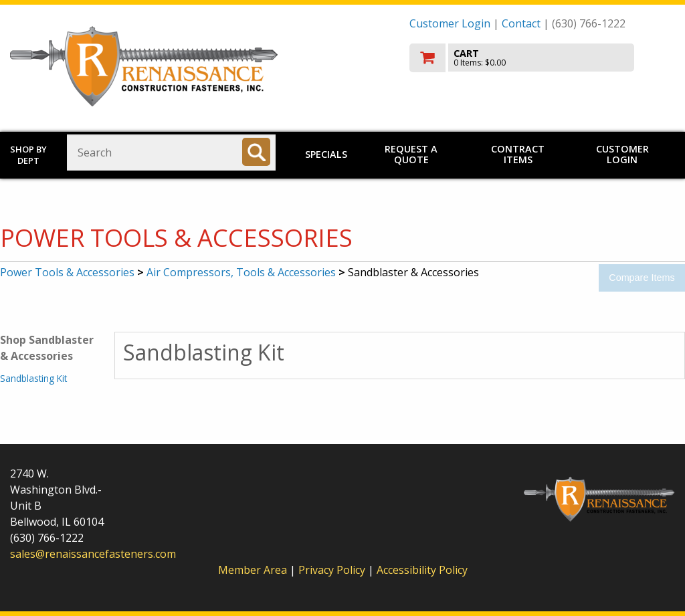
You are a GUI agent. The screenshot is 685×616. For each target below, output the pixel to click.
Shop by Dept (28, 155)
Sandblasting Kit (33, 378)
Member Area (253, 570)
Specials (326, 154)
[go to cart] (542, 58)
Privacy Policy (333, 570)
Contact (521, 23)
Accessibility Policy (422, 570)
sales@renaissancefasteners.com (93, 554)
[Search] (256, 152)
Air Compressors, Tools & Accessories (241, 272)
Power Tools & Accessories (67, 272)
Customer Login (450, 23)
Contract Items (518, 154)
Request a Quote (411, 154)
